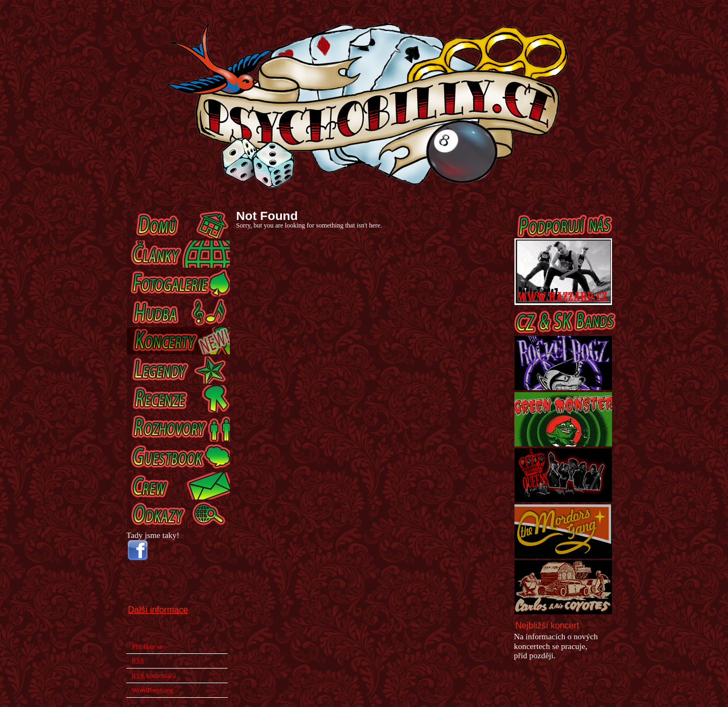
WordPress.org (152, 690)
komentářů (154, 675)
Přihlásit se (147, 647)
